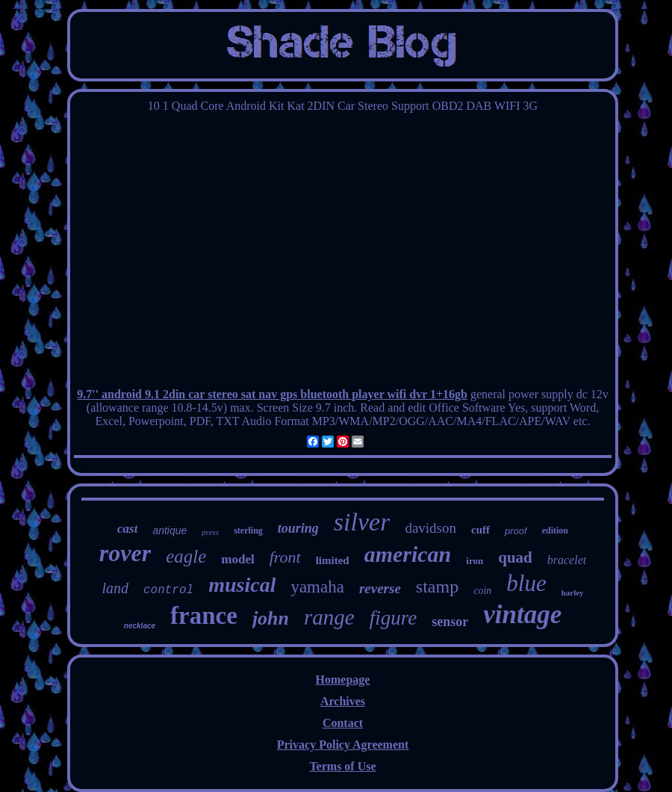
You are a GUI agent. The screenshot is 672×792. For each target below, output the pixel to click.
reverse (380, 588)
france (204, 616)
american (408, 554)
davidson (430, 528)
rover (125, 553)
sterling (248, 530)
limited (333, 560)
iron (475, 561)
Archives (343, 701)
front (285, 557)
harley (573, 593)
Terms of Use (342, 766)
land (115, 588)
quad (515, 557)
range (329, 617)
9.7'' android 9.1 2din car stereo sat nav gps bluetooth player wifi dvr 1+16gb (272, 394)
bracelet (567, 560)
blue (526, 583)
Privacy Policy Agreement (343, 745)
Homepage (343, 680)
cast (127, 529)
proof (516, 531)
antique (169, 530)
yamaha (317, 587)
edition (555, 530)
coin (482, 591)
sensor (450, 622)
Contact (343, 723)
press (210, 532)
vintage (522, 615)
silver (362, 522)
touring (298, 528)
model (237, 559)
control (168, 590)
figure (393, 618)
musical (242, 585)
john (271, 618)
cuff (480, 530)
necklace (140, 626)
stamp (437, 587)
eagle (186, 556)
